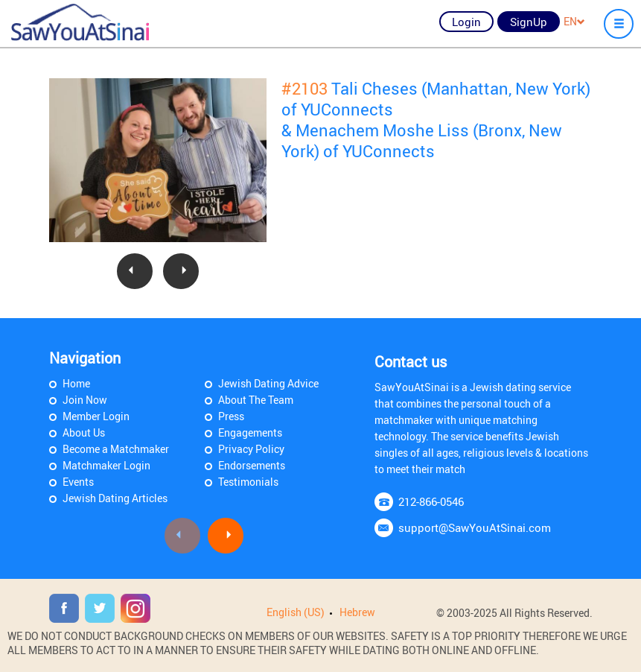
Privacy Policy (251, 449)
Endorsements (252, 465)
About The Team (256, 400)
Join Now (85, 400)
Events (78, 482)
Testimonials (248, 482)
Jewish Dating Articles (115, 498)
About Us (84, 432)
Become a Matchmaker (116, 449)
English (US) (296, 612)
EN (574, 21)
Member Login (96, 416)
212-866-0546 (431, 501)
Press (231, 416)
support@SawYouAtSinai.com (475, 527)
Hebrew (357, 612)
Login (466, 22)
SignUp (529, 22)
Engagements (250, 432)
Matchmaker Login (106, 465)
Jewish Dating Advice (268, 383)
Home (76, 383)
